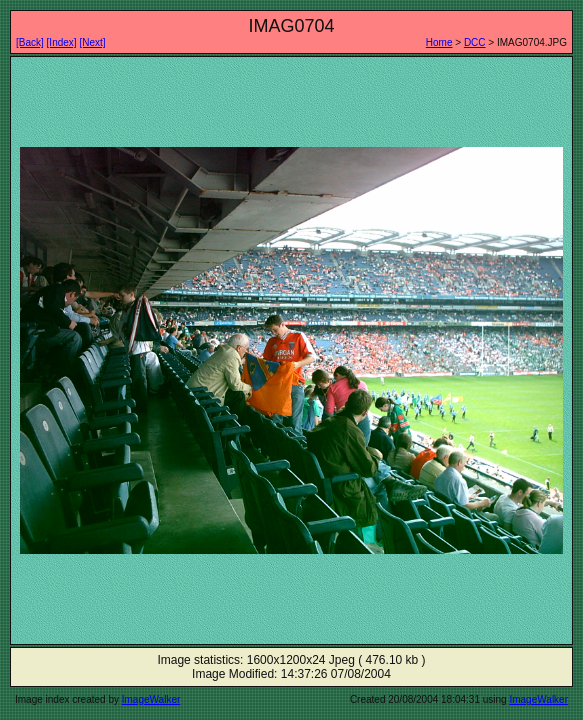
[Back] (30, 42)
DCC (475, 42)
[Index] (62, 42)
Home (439, 42)
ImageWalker (151, 699)
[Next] (92, 42)
